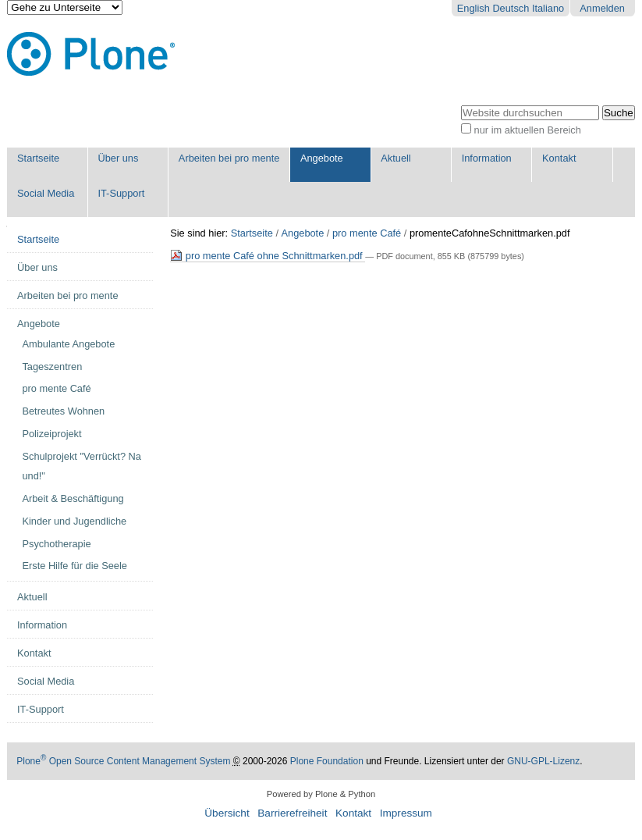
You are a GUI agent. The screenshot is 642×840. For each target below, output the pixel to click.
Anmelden (602, 8)
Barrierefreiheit (292, 813)
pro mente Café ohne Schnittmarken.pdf (268, 256)
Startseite (38, 158)
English (474, 8)
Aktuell (395, 158)
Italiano (548, 8)
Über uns (118, 158)
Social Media (46, 193)
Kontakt (559, 158)
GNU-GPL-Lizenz (543, 761)
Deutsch (511, 8)
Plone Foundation (327, 761)
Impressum (406, 813)
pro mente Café (367, 233)
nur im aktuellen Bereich (528, 130)
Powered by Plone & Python (321, 794)
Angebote (322, 158)
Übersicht (227, 813)
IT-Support (121, 193)
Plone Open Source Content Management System (123, 761)
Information (487, 158)
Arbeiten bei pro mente (229, 158)
